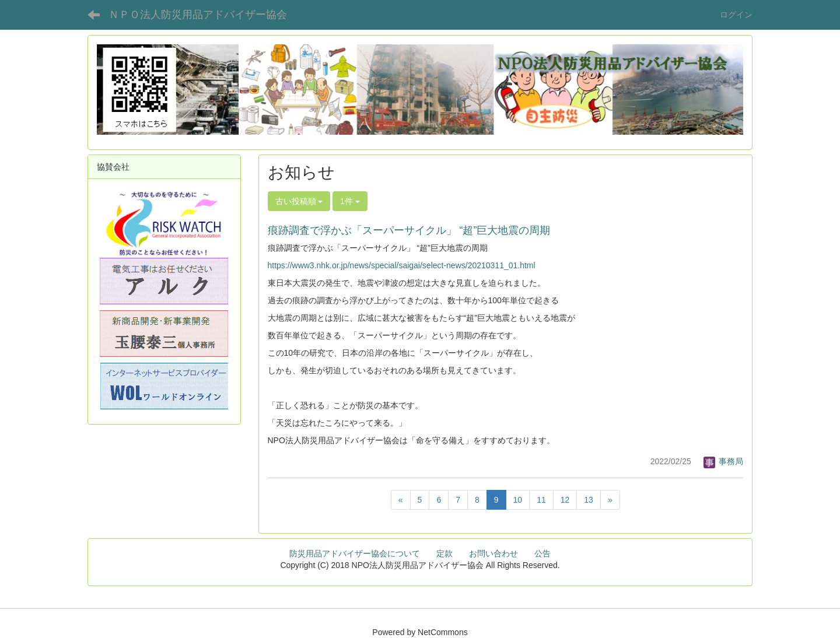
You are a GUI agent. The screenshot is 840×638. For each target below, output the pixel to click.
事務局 (723, 461)
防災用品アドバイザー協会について (355, 553)
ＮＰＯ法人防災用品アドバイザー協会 (198, 15)
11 (541, 500)
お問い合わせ (494, 553)
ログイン (736, 15)
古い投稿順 (299, 201)
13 (589, 500)
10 (518, 500)
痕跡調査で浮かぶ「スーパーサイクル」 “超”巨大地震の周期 (409, 230)
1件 (350, 201)
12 (565, 500)
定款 (444, 553)
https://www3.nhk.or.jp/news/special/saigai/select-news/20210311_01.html (402, 265)
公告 (542, 553)
